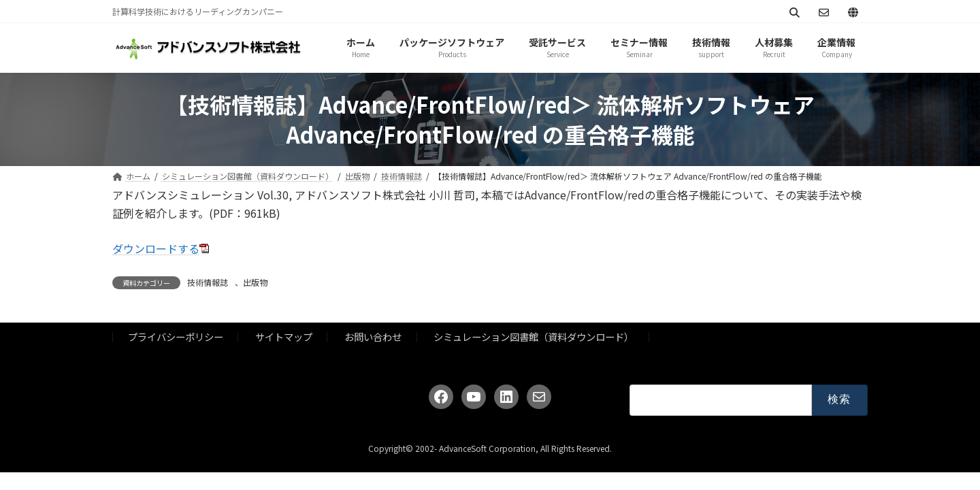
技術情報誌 (208, 282)
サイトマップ (284, 337)
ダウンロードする (156, 248)
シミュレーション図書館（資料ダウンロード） (534, 337)
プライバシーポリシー (176, 337)
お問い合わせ (373, 337)
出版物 (255, 282)
